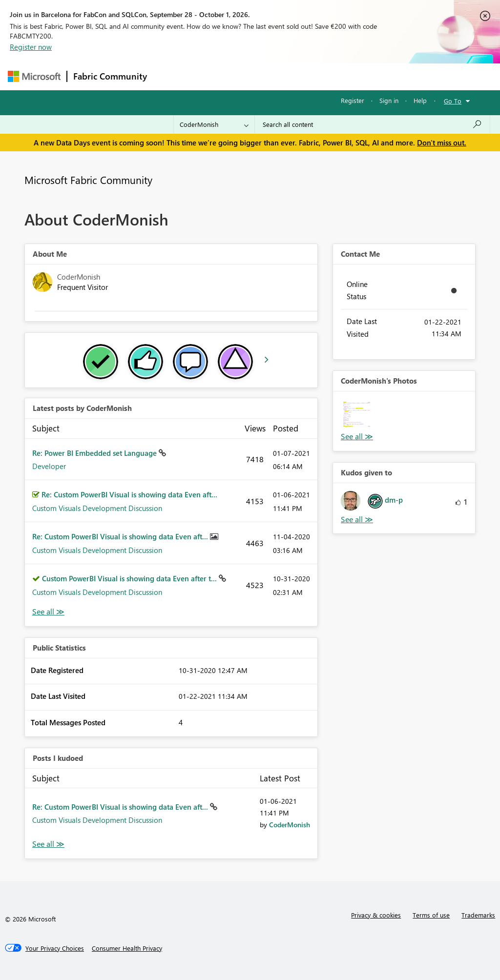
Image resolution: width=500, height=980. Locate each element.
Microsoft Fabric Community (88, 180)
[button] (357, 415)
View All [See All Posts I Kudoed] (48, 844)
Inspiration (212, 76)
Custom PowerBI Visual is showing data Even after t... (130, 578)
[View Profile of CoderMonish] (290, 825)
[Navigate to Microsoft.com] (34, 76)
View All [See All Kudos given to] (357, 520)
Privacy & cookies (376, 915)
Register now (31, 47)
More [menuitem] (373, 76)
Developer (49, 466)
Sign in (389, 100)
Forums (169, 76)
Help (420, 100)
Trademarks (478, 915)
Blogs (339, 76)
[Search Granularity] (214, 124)
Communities (296, 76)
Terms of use (431, 915)
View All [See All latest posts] (48, 612)
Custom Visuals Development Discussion (97, 508)
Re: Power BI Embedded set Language (95, 453)
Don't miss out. (442, 143)
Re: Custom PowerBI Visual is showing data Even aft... (129, 494)
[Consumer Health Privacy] (127, 948)
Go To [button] (453, 101)
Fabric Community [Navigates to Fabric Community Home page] (110, 76)
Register (353, 100)
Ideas (252, 76)
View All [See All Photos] (357, 437)
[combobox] (372, 124)
